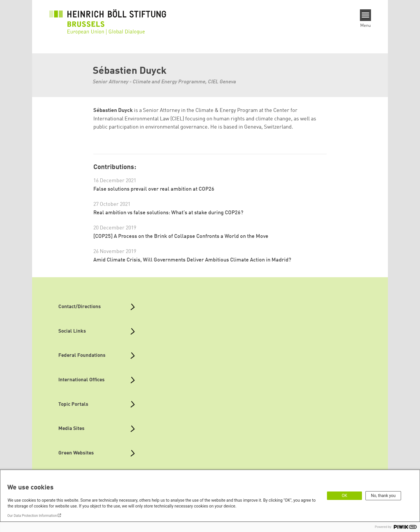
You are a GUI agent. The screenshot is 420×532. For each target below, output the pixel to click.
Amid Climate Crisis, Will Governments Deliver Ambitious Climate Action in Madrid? (192, 260)
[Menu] (366, 15)
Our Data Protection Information (32, 516)
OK (344, 496)
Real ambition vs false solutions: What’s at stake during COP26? (168, 213)
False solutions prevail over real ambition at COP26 (154, 189)
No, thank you (383, 496)
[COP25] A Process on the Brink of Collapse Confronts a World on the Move (181, 236)
